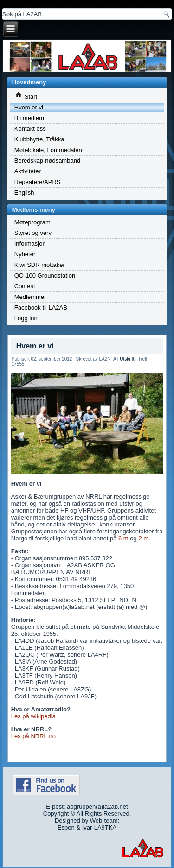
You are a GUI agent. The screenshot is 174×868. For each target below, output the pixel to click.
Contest (25, 286)
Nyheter (25, 254)
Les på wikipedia (33, 716)
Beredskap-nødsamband (47, 161)
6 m (123, 538)
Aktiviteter (28, 171)
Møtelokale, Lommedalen (48, 150)
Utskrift (127, 359)
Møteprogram (32, 222)
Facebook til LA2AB (41, 307)
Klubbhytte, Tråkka (39, 139)
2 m (143, 538)
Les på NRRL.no (33, 736)
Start (26, 96)
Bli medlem (29, 118)
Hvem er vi (29, 107)
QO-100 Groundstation (45, 276)
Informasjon (30, 244)
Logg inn (26, 318)
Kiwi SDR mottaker (40, 265)
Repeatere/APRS (38, 182)
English (24, 193)
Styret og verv (33, 233)
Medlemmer (30, 297)
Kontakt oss (30, 129)
